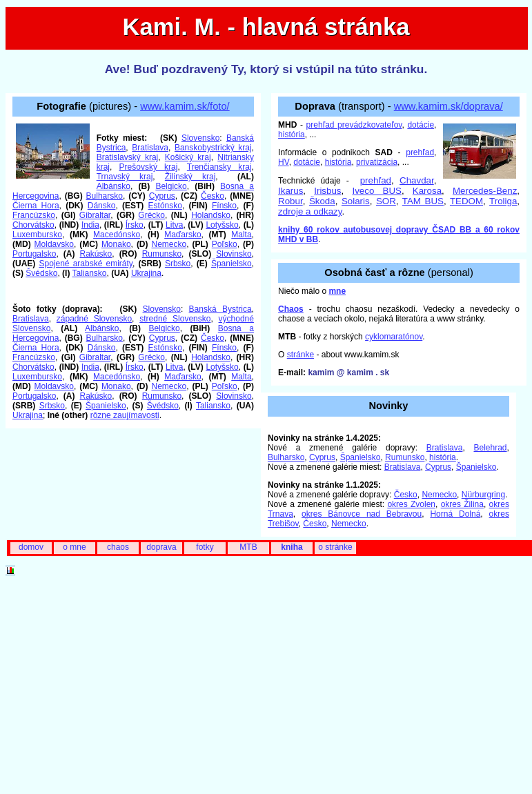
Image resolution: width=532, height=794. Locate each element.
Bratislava (150, 148)
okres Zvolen (411, 504)
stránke (301, 355)
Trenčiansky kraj (219, 167)
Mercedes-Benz (485, 191)
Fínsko (224, 206)
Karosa (427, 191)
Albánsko (114, 186)
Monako (116, 244)
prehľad (420, 152)
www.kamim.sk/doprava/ (449, 106)
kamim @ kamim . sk (348, 373)
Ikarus (290, 191)
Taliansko (90, 273)
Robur (290, 201)
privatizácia (377, 162)
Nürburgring (483, 495)
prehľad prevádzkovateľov (354, 125)
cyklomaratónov (394, 337)
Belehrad (490, 448)
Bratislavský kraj (128, 157)
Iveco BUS (376, 191)
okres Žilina (462, 504)
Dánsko (102, 206)
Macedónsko (117, 235)
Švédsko (41, 273)
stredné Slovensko (175, 319)
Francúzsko (34, 215)
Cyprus (162, 196)
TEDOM (466, 201)
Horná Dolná (455, 514)
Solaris (356, 201)
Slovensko (200, 138)
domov (31, 547)
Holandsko (211, 215)
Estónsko (165, 206)
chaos (118, 547)
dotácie (421, 125)
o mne (74, 547)
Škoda (322, 201)
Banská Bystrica (220, 309)
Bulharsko (105, 196)
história (292, 135)
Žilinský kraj (190, 177)
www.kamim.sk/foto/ (185, 106)
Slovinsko (234, 254)
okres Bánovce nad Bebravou (362, 514)
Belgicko (171, 186)
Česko (213, 196)
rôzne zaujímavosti (125, 415)
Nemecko (169, 244)
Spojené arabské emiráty (85, 264)
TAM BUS (423, 201)
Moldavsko (54, 244)
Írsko (135, 225)
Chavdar (417, 180)
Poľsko (225, 244)
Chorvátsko (33, 225)
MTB (248, 547)
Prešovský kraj (149, 167)
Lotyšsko (222, 225)
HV (284, 162)
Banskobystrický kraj (213, 148)
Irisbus (327, 191)
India (90, 225)
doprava (161, 547)
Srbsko (178, 264)
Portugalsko (34, 254)
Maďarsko (183, 235)
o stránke (335, 547)
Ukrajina (146, 273)
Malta (241, 235)
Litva (174, 225)
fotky (205, 547)
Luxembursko (37, 235)
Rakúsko (96, 254)
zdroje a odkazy (310, 211)
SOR (386, 201)
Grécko (151, 215)
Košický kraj (188, 157)
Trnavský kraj (125, 177)
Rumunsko (162, 254)
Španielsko (231, 264)
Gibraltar (95, 215)
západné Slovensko (94, 319)
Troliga (503, 201)
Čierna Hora (36, 206)
